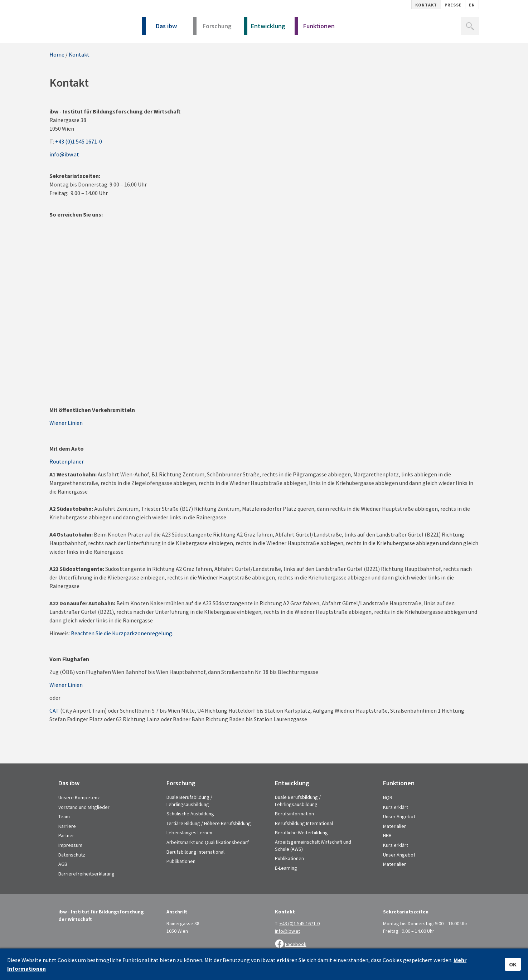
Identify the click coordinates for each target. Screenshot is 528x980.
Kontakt (426, 5)
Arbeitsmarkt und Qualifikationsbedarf (208, 842)
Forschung (212, 28)
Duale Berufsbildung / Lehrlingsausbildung (189, 801)
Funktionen (315, 28)
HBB (387, 835)
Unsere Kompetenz (79, 797)
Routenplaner (67, 461)
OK (513, 964)
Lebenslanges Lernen (189, 833)
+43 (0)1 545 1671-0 (79, 141)
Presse (453, 5)
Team (64, 816)
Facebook (296, 944)
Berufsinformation (294, 814)
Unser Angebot (399, 816)
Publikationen (181, 861)
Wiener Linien (66, 423)
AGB (63, 864)
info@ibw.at (64, 154)
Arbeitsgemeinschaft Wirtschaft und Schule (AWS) (313, 845)
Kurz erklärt (396, 807)
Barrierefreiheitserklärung (86, 874)
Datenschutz (72, 855)
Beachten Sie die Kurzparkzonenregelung (122, 633)
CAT (54, 710)
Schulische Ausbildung (190, 814)
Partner (66, 835)
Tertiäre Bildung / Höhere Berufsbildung (209, 823)
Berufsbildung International (195, 852)
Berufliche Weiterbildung (301, 833)
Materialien (395, 826)
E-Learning (286, 868)
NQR (388, 797)
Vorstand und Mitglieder (84, 807)
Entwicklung (265, 28)
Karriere (67, 826)
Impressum (70, 845)
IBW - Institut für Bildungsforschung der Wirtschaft (88, 24)
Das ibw (160, 28)
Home (57, 54)
